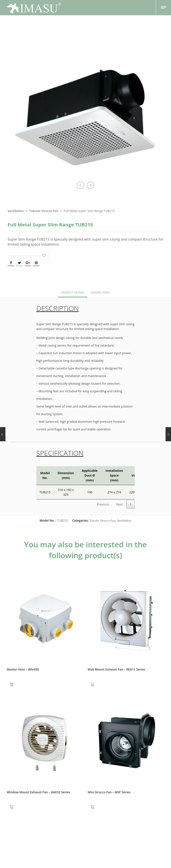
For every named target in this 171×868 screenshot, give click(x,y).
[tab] (73, 292)
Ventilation (16, 211)
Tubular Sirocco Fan (44, 211)
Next (120, 504)
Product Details (73, 292)
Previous (103, 504)
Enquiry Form (100, 292)
